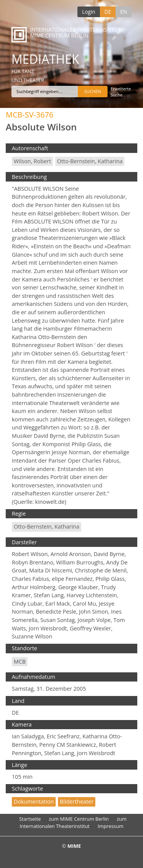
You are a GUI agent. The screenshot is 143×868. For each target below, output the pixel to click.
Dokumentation (34, 801)
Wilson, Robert (32, 161)
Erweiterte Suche (121, 92)
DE (108, 12)
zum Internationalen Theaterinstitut (73, 822)
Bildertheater (77, 801)
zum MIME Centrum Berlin (79, 819)
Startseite (30, 819)
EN (124, 12)
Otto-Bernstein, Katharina (90, 161)
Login (88, 12)
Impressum (111, 826)
